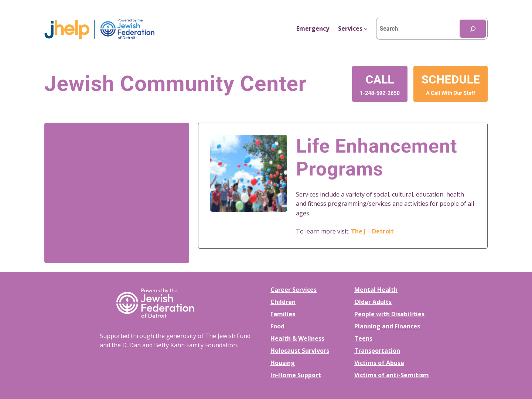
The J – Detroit (372, 231)
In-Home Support (296, 375)
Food (277, 326)
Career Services (294, 290)
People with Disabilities (389, 314)
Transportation (377, 351)
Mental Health (376, 290)
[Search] (473, 29)
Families (283, 314)
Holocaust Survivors (300, 351)
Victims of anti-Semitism (392, 375)
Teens (363, 338)
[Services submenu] (353, 29)
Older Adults (373, 302)
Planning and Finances (387, 326)
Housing (283, 363)
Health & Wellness (297, 338)
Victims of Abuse (379, 363)
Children (283, 302)
